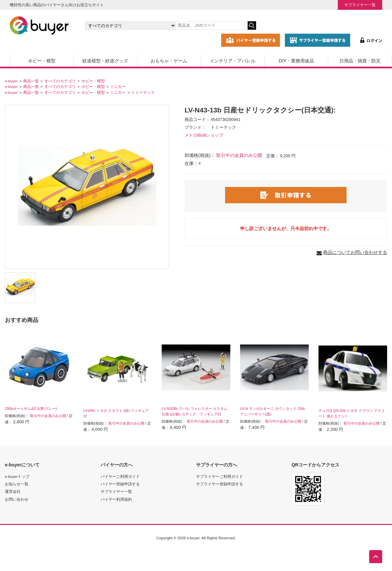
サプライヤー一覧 (360, 5)
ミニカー (118, 86)
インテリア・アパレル (233, 61)
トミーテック (143, 92)
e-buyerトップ (17, 476)
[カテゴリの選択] (130, 25)
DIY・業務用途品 (296, 61)
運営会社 (13, 491)
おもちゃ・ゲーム (169, 61)
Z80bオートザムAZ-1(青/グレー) (31, 409)
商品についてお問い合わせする (355, 252)
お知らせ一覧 (17, 484)
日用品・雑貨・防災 (360, 61)
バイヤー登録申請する (120, 484)
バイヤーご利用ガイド (120, 476)
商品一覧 (31, 81)
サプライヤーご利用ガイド (220, 476)
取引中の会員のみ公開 (239, 155)
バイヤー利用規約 (116, 499)
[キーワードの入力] (212, 25)
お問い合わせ (17, 499)
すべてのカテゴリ (60, 81)
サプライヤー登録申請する (220, 484)
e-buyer (11, 81)
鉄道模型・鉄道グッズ (105, 61)
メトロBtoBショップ (204, 135)
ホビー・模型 (42, 61)
